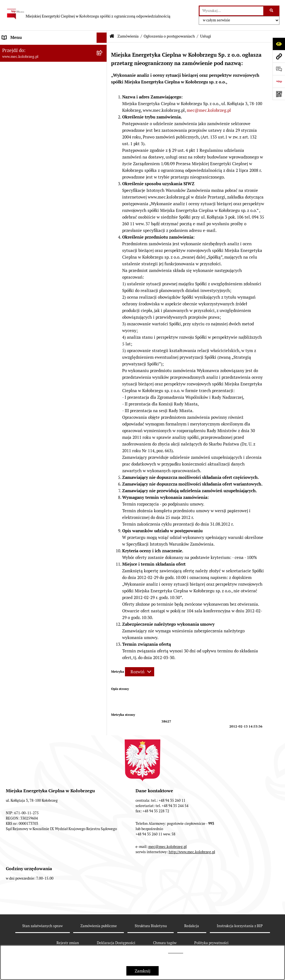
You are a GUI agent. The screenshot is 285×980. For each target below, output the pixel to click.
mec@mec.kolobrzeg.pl (209, 110)
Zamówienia (128, 36)
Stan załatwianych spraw (42, 926)
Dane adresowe (17, 69)
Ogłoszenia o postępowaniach (169, 36)
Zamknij (142, 971)
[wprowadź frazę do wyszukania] (231, 11)
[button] (103, 48)
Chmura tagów (165, 943)
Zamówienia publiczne (99, 926)
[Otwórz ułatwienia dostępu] (279, 44)
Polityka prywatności (211, 943)
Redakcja (192, 926)
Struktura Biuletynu (151, 926)
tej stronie (176, 952)
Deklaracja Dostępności (116, 943)
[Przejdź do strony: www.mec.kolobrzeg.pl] (279, 56)
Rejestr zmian (68, 943)
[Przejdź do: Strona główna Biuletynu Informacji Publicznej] (112, 36)
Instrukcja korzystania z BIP (29, 79)
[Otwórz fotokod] (279, 94)
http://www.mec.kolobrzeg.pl (192, 852)
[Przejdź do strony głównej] (88, 14)
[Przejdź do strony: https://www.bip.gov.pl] (279, 81)
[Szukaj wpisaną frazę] (272, 11)
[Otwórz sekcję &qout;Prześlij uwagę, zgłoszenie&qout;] (279, 69)
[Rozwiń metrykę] (140, 672)
